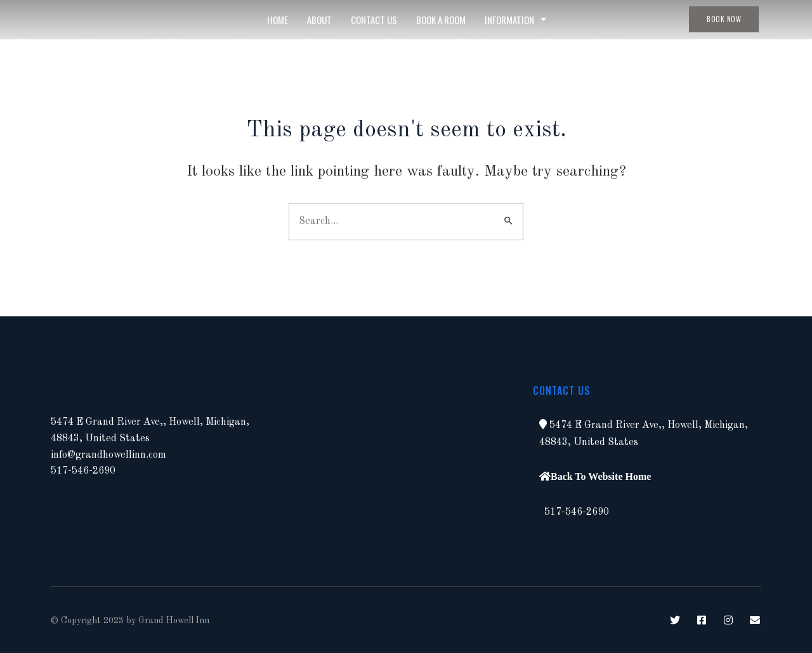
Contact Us (374, 20)
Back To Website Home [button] (601, 476)
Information (515, 19)
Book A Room (441, 20)
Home (278, 20)
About (319, 20)
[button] (543, 424)
